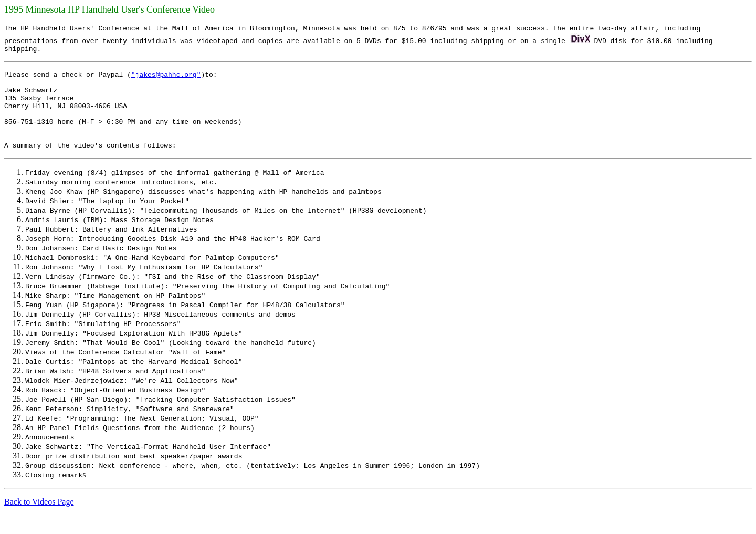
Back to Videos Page (39, 521)
